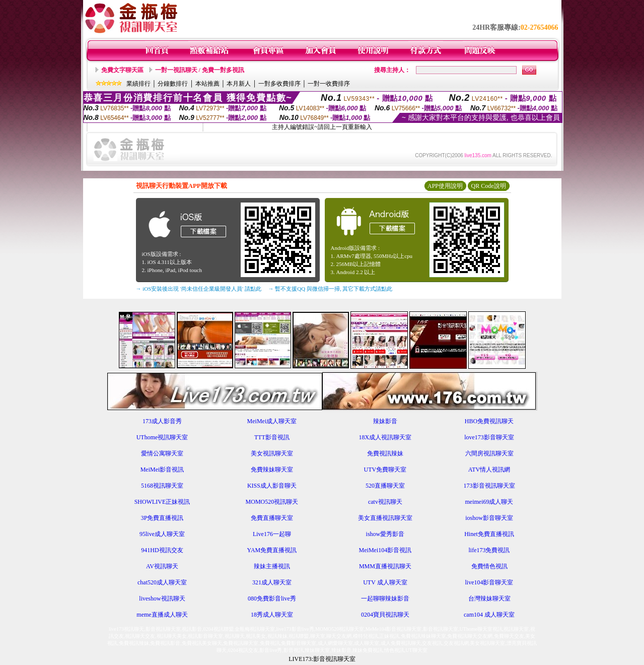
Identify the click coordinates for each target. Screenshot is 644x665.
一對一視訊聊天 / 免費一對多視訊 (200, 70)
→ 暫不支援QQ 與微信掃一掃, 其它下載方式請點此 (331, 289)
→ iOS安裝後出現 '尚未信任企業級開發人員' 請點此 (199, 289)
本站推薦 (207, 84)
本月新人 (239, 84)
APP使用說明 (445, 186)
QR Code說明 (489, 186)
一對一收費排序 (329, 84)
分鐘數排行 (173, 84)
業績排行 (138, 84)
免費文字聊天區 (122, 70)
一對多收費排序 (279, 84)
